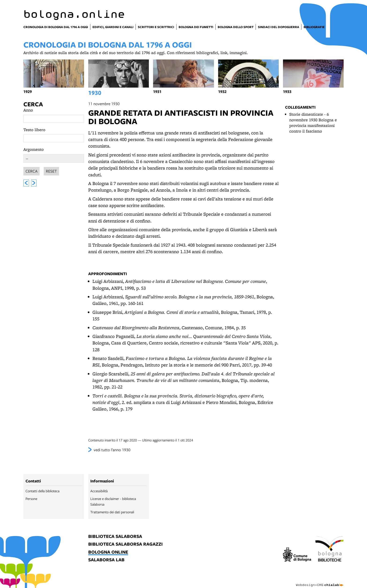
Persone (31, 499)
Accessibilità (99, 491)
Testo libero (34, 130)
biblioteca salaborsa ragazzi (125, 544)
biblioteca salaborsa (115, 537)
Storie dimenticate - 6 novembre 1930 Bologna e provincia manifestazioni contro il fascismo (313, 123)
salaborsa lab (106, 560)
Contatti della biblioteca (42, 491)
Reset (51, 170)
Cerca (33, 104)
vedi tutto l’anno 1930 (112, 450)
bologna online (108, 552)
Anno (28, 110)
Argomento (34, 149)
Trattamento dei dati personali (112, 512)
